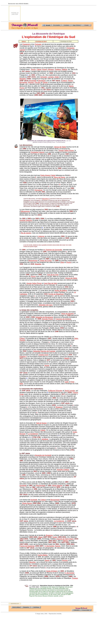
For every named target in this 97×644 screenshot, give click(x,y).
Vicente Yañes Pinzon (66, 150)
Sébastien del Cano (46, 305)
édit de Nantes (42, 423)
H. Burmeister (49, 546)
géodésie (45, 439)
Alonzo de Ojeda (60, 147)
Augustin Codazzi (63, 470)
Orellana (58, 69)
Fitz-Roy (38, 82)
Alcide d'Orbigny (52, 571)
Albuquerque (25, 211)
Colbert (43, 430)
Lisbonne (41, 236)
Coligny (22, 338)
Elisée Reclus (27, 503)
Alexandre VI (46, 199)
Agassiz (58, 546)
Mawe (40, 537)
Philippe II (23, 357)
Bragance (59, 407)
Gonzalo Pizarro (48, 319)
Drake (57, 77)
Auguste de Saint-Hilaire (65, 539)
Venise (47, 365)
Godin (75, 432)
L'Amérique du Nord (41, 41)
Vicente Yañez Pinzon (34, 283)
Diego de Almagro (67, 314)
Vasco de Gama (59, 177)
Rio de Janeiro (26, 233)
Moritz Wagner (57, 486)
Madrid (67, 358)
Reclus (70, 81)
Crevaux (75, 578)
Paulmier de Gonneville (54, 250)
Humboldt (33, 81)
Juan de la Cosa (53, 275)
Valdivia (64, 69)
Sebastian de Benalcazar (44, 317)
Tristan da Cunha (46, 261)
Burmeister (23, 82)
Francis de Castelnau (27, 546)
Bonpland (42, 81)
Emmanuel (38, 190)
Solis (62, 262)
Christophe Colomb (37, 152)
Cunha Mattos (43, 555)
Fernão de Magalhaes (56, 294)
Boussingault (41, 486)
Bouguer (23, 434)
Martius (66, 541)
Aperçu (24, 41)
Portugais (38, 44)
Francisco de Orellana (63, 319)
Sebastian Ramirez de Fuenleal (44, 351)
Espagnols (26, 44)
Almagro (51, 69)
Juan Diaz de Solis (51, 283)
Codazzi (64, 81)
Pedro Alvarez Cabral (48, 175)
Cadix (67, 382)
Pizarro (45, 69)
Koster (55, 537)
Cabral (39, 69)
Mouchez (32, 562)
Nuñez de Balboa (61, 290)
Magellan (23, 79)
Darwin (45, 82)
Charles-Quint (43, 355)
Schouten (44, 77)
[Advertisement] (85, 13)
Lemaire (51, 77)
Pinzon (33, 69)
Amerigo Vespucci (26, 220)
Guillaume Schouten (55, 391)
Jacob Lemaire (70, 391)
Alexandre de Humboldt (43, 455)
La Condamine (33, 434)
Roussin (31, 82)
